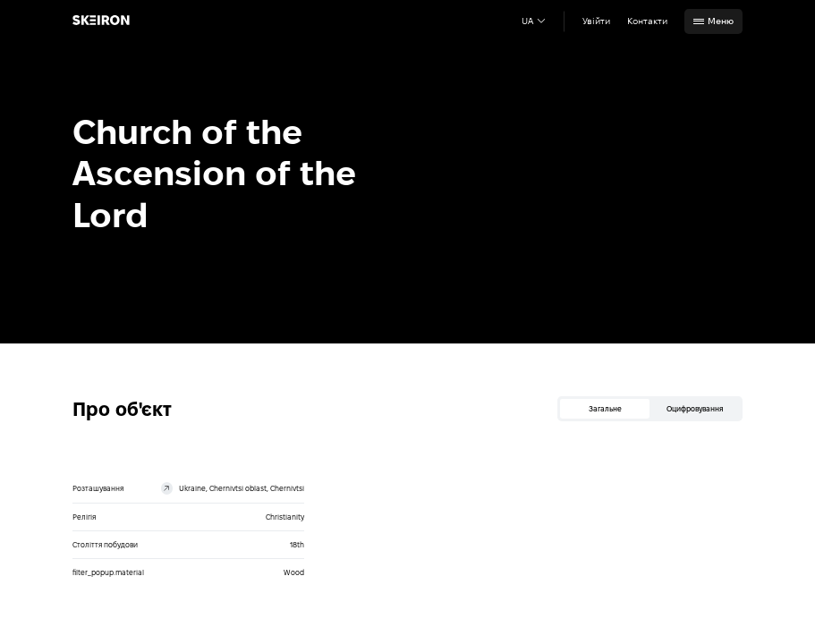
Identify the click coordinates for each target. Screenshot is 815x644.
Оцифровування (695, 409)
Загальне (605, 409)
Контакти (647, 21)
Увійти (596, 21)
